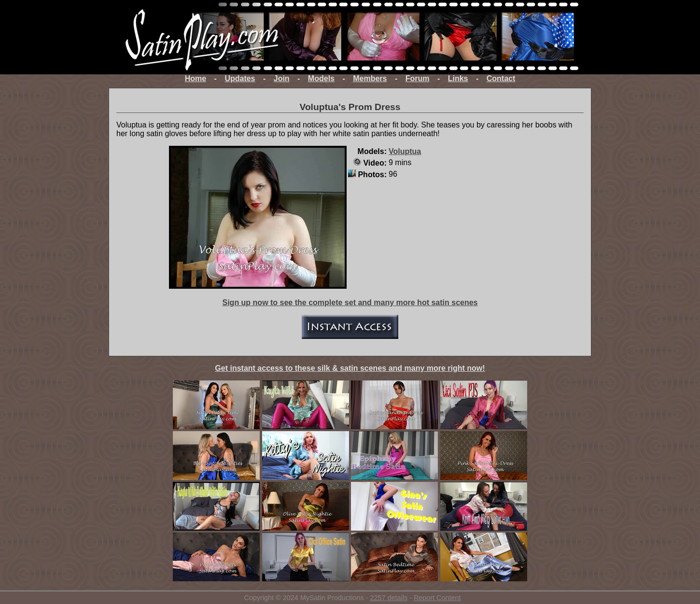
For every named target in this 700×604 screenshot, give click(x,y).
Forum (418, 78)
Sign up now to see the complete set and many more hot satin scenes (350, 302)
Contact (501, 78)
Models (321, 78)
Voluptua (405, 151)
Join (282, 78)
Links (458, 78)
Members (370, 78)
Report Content (437, 598)
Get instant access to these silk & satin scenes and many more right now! (350, 368)
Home (196, 78)
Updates (240, 78)
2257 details (389, 598)
